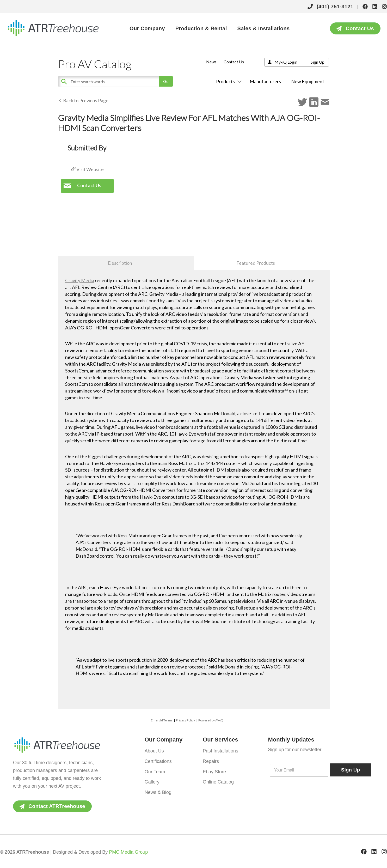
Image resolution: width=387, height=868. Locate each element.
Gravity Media (80, 280)
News (211, 62)
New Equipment (308, 81)
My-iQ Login (286, 62)
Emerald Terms (162, 720)
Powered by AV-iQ (211, 720)
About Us (154, 751)
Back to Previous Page (83, 100)
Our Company (147, 28)
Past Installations (220, 751)
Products (228, 81)
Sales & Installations (264, 28)
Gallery (152, 780)
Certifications (158, 761)
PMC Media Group (128, 852)
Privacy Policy (185, 720)
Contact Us (234, 62)
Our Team (155, 770)
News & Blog (158, 790)
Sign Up (318, 62)
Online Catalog (218, 780)
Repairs (211, 761)
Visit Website (87, 169)
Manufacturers (265, 81)
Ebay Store (214, 770)
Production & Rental (201, 28)
